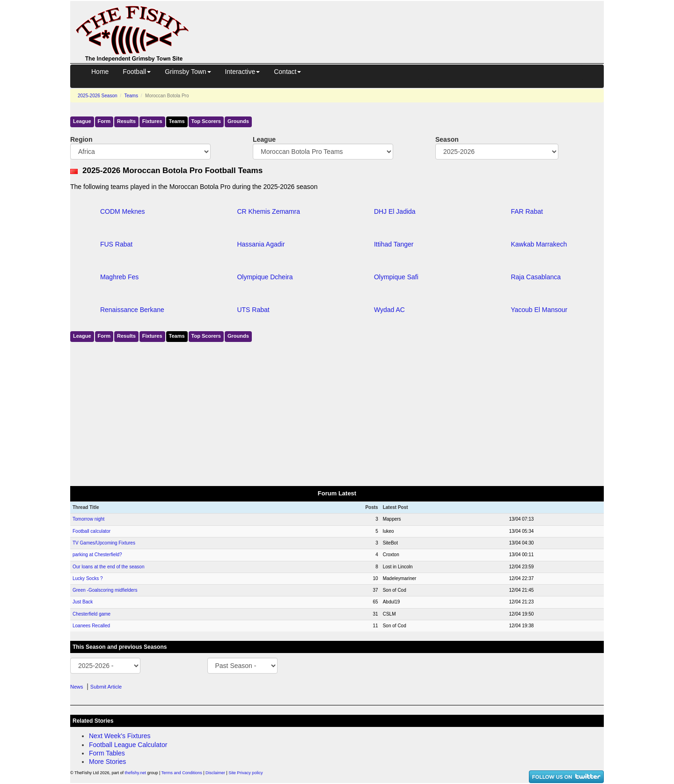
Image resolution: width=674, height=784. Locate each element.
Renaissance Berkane (132, 310)
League (82, 121)
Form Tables (107, 753)
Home (100, 72)
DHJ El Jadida (395, 211)
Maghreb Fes (119, 277)
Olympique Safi (396, 277)
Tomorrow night (88, 519)
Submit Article (106, 687)
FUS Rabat (116, 244)
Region (81, 139)
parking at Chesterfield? (97, 555)
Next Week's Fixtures (120, 736)
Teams (131, 96)
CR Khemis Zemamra (268, 211)
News (77, 687)
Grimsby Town (188, 72)
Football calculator (92, 531)
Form (104, 121)
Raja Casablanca (536, 277)
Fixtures (152, 121)
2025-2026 (98, 96)
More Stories (107, 762)
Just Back (83, 602)
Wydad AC (389, 310)
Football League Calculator (128, 745)
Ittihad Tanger (394, 244)
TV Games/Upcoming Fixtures (104, 543)
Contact (287, 72)
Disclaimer (215, 773)
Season (447, 139)
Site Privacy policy (245, 773)
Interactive (243, 72)
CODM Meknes (123, 211)
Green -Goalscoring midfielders (105, 590)
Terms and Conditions (182, 773)
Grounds (238, 121)
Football (137, 72)
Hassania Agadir (261, 244)
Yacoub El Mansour (539, 310)
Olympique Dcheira (265, 277)
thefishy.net (136, 773)
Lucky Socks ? (88, 578)
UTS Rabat (253, 310)
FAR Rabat (527, 211)
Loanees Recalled (91, 626)
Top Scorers (206, 121)
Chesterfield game (92, 614)
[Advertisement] (405, 22)
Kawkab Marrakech (539, 244)
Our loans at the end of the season (108, 567)
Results (126, 121)
